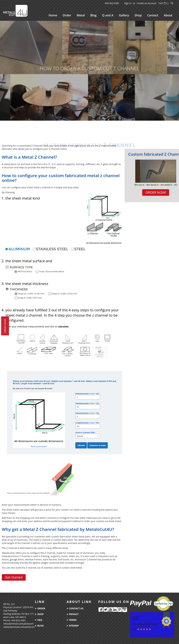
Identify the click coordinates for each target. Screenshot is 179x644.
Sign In (128, 3)
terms (72, 620)
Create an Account (147, 3)
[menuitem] (53, 15)
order (40, 608)
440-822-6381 (112, 3)
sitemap (73, 626)
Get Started (14, 577)
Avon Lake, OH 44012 (15, 617)
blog (39, 626)
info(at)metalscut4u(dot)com (18, 624)
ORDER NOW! (156, 192)
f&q (38, 620)
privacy (73, 614)
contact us (75, 608)
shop (39, 614)
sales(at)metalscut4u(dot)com (19, 627)
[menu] (111, 15)
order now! (4, 326)
